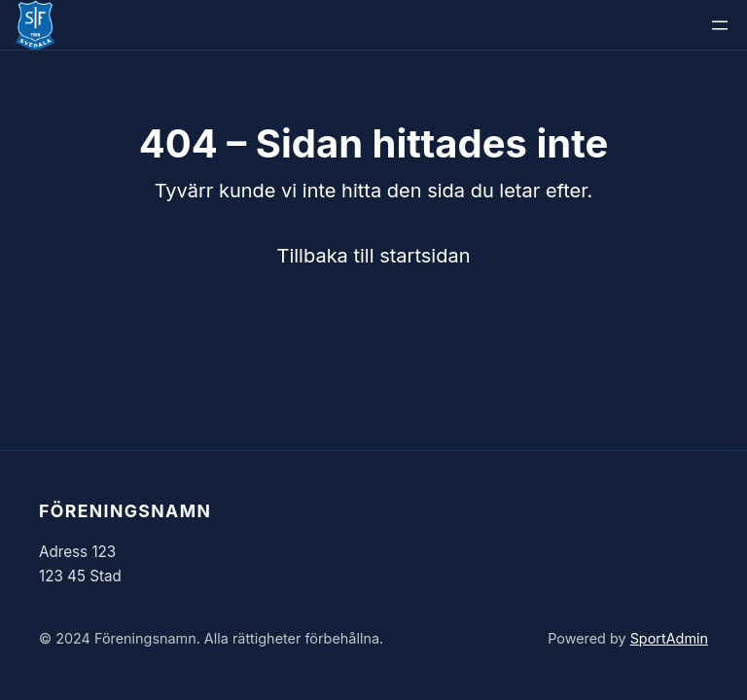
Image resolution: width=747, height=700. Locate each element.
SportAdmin (669, 638)
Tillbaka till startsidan (374, 256)
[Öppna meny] (720, 25)
